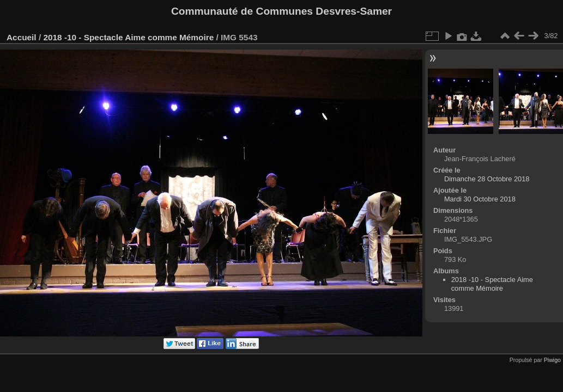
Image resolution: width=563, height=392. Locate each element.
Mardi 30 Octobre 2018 (480, 199)
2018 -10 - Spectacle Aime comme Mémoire (128, 37)
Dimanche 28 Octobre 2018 (487, 179)
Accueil (22, 37)
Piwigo (552, 360)
